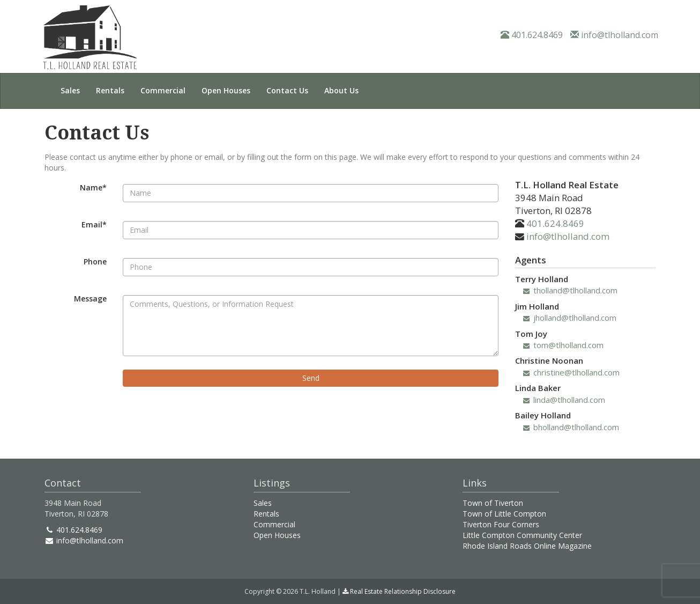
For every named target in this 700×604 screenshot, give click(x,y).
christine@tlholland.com (571, 372)
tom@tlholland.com (563, 345)
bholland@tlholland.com (571, 427)
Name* (93, 187)
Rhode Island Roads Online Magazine (527, 546)
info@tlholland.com (614, 35)
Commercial (163, 90)
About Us (341, 90)
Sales (70, 90)
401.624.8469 (532, 35)
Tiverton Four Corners (501, 524)
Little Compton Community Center (522, 535)
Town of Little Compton (504, 514)
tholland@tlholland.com (570, 290)
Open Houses (226, 90)
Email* (94, 224)
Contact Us (287, 90)
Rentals (110, 90)
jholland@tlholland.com (570, 318)
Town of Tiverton (493, 503)
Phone (95, 262)
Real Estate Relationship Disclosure (399, 591)
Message (90, 299)
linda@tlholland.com (564, 400)
